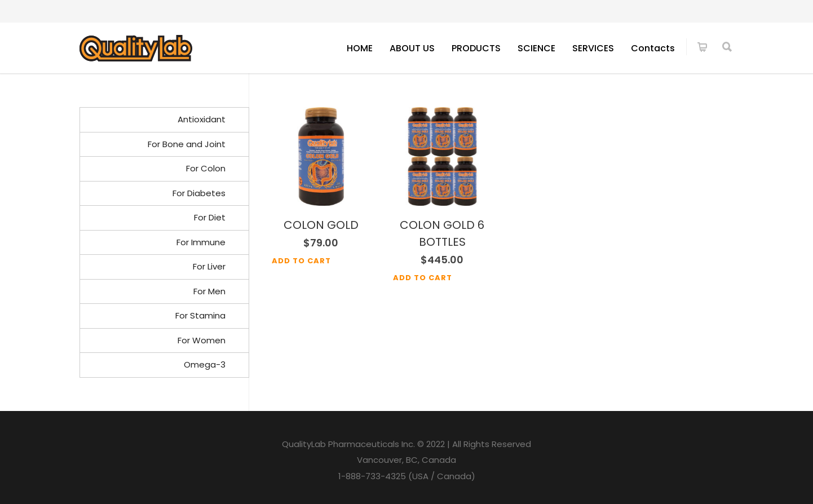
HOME (360, 48)
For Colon (206, 168)
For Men (209, 291)
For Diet (210, 217)
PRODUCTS (476, 48)
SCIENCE (536, 48)
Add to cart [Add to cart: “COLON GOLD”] (301, 261)
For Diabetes (199, 193)
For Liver (209, 266)
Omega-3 (205, 364)
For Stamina (200, 315)
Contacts (653, 48)
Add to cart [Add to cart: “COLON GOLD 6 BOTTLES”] (423, 278)
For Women (202, 340)
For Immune (201, 242)
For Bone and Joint (187, 144)
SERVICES (593, 48)
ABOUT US (412, 48)
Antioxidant (202, 119)
